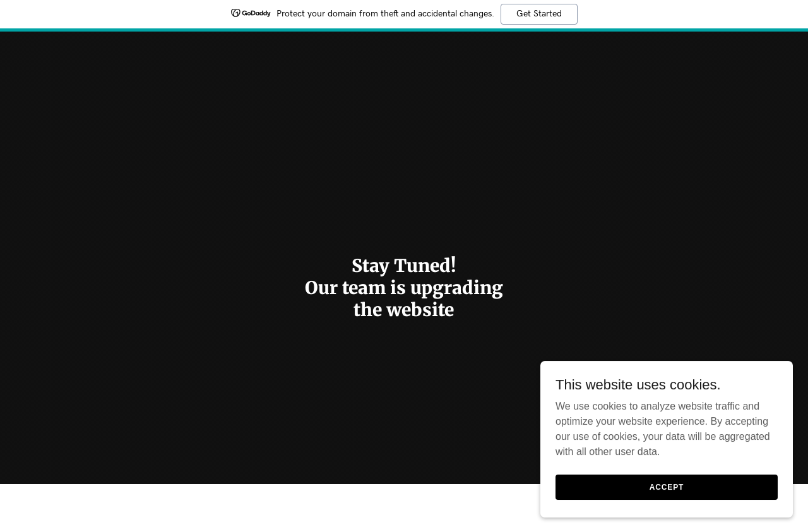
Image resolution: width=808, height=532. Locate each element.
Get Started (539, 14)
